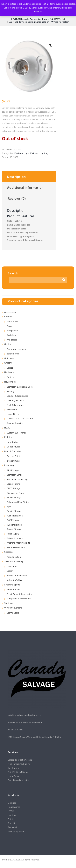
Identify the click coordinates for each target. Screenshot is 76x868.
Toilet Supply (13, 534)
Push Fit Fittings (15, 516)
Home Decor (13, 414)
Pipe (9, 507)
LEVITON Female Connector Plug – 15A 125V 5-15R (38, 19)
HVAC (7, 428)
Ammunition (13, 590)
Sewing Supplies (15, 423)
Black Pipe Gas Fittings (18, 480)
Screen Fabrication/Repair (21, 760)
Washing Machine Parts (18, 543)
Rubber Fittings (14, 525)
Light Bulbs (12, 442)
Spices (10, 368)
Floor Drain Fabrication (19, 780)
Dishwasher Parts (15, 493)
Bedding (10, 392)
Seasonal (9, 552)
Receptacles (12, 331)
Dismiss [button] (38, 12)
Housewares (10, 382)
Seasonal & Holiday (14, 562)
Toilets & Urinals (15, 539)
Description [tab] (16, 177)
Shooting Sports (12, 585)
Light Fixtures (31, 153)
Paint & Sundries (13, 452)
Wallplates (12, 340)
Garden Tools (13, 354)
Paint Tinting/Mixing (18, 772)
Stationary (9, 603)
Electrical (19, 153)
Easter (10, 571)
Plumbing (9, 465)
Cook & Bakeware (15, 405)
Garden (8, 344)
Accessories (10, 312)
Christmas (12, 567)
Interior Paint (13, 461)
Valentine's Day (14, 580)
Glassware (12, 410)
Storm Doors (13, 613)
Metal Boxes (13, 322)
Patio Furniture (14, 557)
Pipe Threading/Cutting (19, 764)
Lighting (44, 153)
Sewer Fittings (14, 529)
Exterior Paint (13, 456)
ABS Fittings (13, 471)
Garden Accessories (16, 349)
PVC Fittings (13, 520)
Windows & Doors (13, 608)
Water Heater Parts (16, 548)
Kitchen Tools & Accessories (20, 419)
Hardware (9, 372)
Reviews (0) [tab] (17, 199)
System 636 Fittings (16, 433)
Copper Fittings (14, 484)
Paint (10, 819)
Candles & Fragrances (17, 396)
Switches (11, 335)
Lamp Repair (14, 776)
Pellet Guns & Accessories (19, 594)
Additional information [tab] (25, 188)
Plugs (9, 326)
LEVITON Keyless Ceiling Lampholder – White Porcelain (39, 22)
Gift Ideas (9, 359)
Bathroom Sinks (14, 475)
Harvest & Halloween (17, 576)
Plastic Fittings (14, 511)
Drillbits (10, 378)
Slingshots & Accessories (19, 599)
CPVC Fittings (13, 489)
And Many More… (17, 832)
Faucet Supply (14, 498)
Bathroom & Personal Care (20, 387)
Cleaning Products (15, 401)
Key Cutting (14, 768)
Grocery (8, 363)
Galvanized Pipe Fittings (18, 502)
